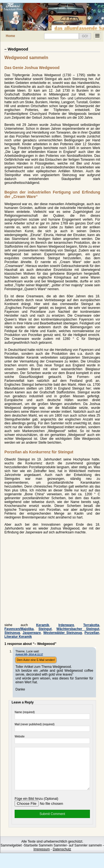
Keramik (43, 625)
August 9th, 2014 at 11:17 (29, 654)
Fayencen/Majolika (19, 629)
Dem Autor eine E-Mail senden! (36, 660)
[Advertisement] (51, 581)
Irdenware (66, 625)
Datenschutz (62, 858)
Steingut (45, 629)
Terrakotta (91, 625)
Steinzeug (12, 633)
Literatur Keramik (18, 637)
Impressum (42, 858)
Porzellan (92, 633)
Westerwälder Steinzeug (63, 633)
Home (10, 36)
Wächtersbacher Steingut (78, 629)
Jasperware (32, 633)
